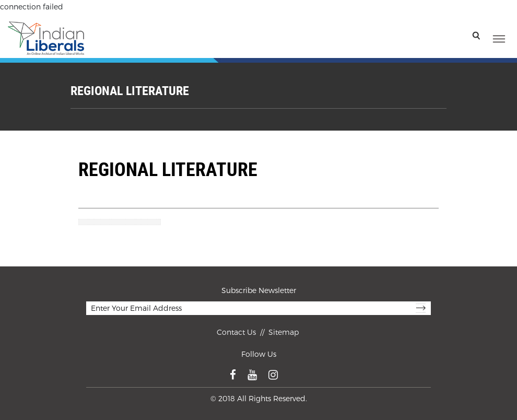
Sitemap (284, 332)
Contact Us (237, 332)
